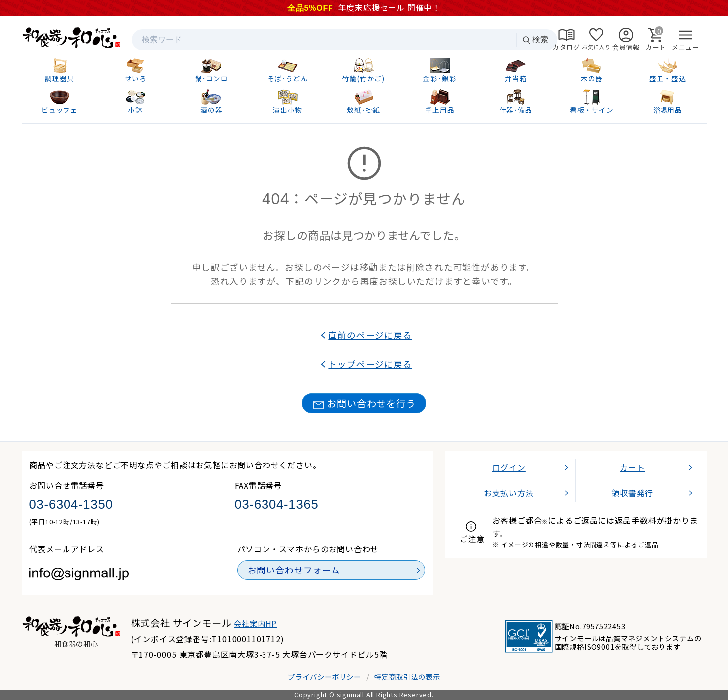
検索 (535, 40)
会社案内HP (255, 623)
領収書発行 (632, 493)
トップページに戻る (370, 364)
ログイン (509, 467)
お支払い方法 (509, 493)
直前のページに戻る (370, 335)
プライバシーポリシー (325, 676)
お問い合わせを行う (364, 404)
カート (632, 467)
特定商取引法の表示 (407, 676)
